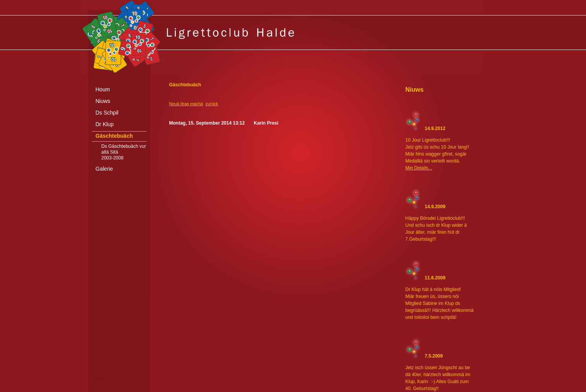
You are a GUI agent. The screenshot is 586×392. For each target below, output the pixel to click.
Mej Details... (419, 168)
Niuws (103, 101)
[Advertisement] (293, 386)
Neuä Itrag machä (186, 104)
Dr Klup (105, 124)
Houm (103, 89)
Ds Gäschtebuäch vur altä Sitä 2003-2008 (124, 152)
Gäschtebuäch (114, 136)
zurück (212, 104)
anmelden (98, 379)
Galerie (104, 169)
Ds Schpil (107, 113)
